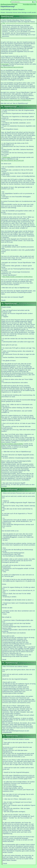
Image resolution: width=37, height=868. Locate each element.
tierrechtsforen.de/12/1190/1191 (27, 106)
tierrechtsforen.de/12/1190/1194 (27, 663)
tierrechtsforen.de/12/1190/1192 (27, 303)
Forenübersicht (28, 5)
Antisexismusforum (9, 4)
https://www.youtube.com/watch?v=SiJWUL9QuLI (16, 100)
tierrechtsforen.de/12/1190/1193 (27, 489)
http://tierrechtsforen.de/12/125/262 (12, 444)
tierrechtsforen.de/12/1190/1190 (28, 16)
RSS (35, 5)
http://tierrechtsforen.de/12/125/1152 (12, 67)
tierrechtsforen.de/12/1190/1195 (27, 735)
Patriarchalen (5, 64)
